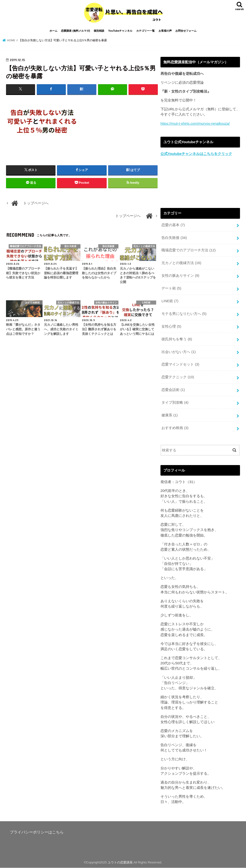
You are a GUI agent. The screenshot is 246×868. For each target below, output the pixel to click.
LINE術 (170, 301)
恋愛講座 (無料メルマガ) (76, 31)
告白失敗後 (174, 238)
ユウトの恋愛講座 (120, 862)
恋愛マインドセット (180, 364)
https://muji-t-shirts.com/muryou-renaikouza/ (195, 124)
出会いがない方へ (178, 352)
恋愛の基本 (173, 225)
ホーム (53, 31)
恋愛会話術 (173, 390)
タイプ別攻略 (175, 402)
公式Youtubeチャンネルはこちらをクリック (196, 154)
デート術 (171, 288)
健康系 (169, 415)
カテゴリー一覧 (145, 31)
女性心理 (171, 326)
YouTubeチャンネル (120, 31)
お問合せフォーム (186, 31)
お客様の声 (165, 31)
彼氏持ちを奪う (177, 339)
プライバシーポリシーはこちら (37, 832)
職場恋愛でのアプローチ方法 (189, 250)
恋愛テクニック (178, 377)
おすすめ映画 (175, 428)
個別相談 (99, 31)
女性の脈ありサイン (180, 276)
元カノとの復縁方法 (181, 263)
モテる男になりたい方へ (184, 314)
